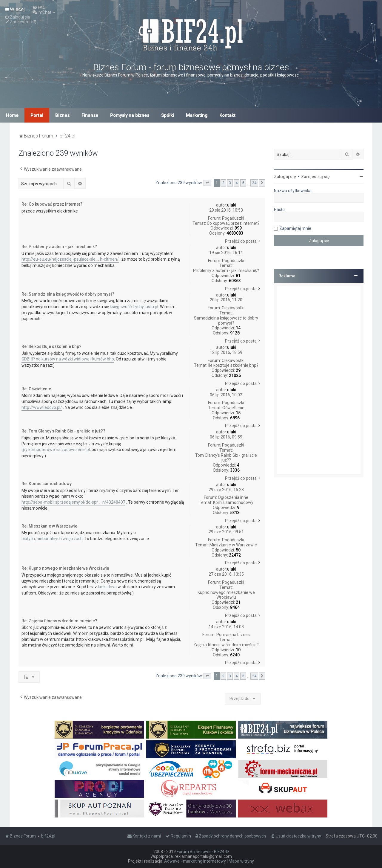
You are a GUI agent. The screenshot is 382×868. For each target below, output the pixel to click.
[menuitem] (39, 7)
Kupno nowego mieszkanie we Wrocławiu (226, 595)
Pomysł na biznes (233, 635)
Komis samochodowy (233, 502)
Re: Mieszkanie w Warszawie (49, 526)
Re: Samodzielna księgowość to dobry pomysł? (68, 294)
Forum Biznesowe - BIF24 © (203, 852)
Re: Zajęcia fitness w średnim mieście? (59, 621)
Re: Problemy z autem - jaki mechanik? (59, 247)
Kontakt (227, 115)
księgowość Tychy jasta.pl (134, 307)
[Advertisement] (319, 380)
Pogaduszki (233, 218)
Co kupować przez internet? (233, 223)
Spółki (168, 115)
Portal (37, 115)
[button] (207, 183)
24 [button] (254, 183)
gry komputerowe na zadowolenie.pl (56, 450)
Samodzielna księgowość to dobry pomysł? (226, 321)
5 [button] (243, 183)
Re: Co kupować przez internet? (52, 204)
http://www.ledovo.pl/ (42, 407)
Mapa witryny (241, 861)
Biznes (62, 115)
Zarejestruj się (315, 177)
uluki (232, 205)
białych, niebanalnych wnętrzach (52, 539)
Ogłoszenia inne (233, 497)
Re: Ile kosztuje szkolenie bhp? (51, 346)
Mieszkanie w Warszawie (233, 545)
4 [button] (237, 183)
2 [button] (223, 183)
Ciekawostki (233, 308)
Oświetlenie (233, 408)
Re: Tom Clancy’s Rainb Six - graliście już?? (63, 431)
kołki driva (107, 587)
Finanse (90, 115)
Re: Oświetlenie (36, 389)
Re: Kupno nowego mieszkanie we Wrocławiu (65, 568)
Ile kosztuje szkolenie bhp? (233, 365)
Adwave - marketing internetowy (195, 861)
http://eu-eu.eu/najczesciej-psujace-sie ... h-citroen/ (70, 259)
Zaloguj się (285, 177)
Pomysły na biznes (130, 115)
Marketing (197, 115)
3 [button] (230, 183)
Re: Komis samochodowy (47, 484)
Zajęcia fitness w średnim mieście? (226, 645)
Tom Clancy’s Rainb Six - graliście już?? (226, 458)
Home (12, 115)
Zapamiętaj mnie (295, 228)
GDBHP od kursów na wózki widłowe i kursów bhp (68, 359)
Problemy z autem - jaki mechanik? (226, 271)
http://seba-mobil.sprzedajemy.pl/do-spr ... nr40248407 (73, 502)
